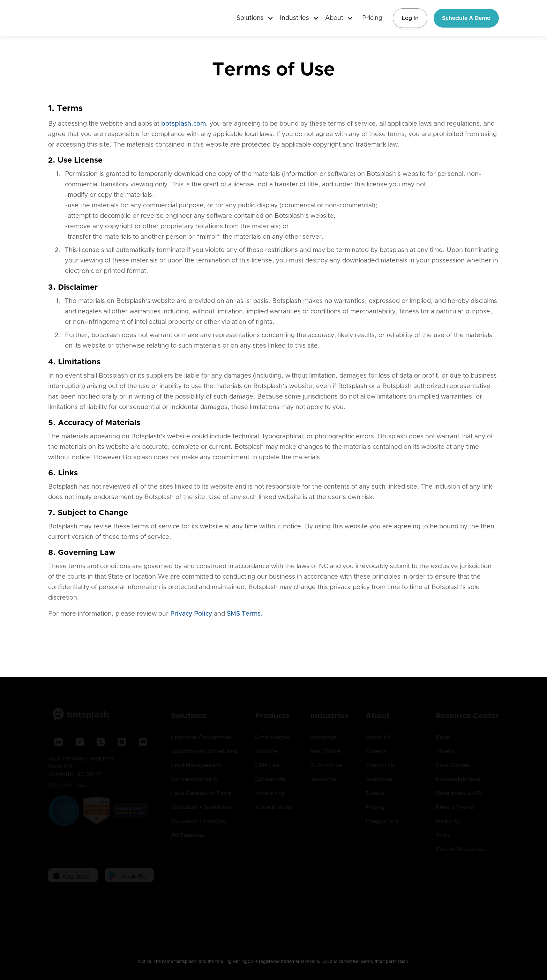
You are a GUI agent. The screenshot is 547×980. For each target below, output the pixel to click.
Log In (410, 18)
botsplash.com (183, 124)
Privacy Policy (191, 614)
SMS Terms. (245, 614)
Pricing (372, 18)
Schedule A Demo (466, 18)
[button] (252, 18)
